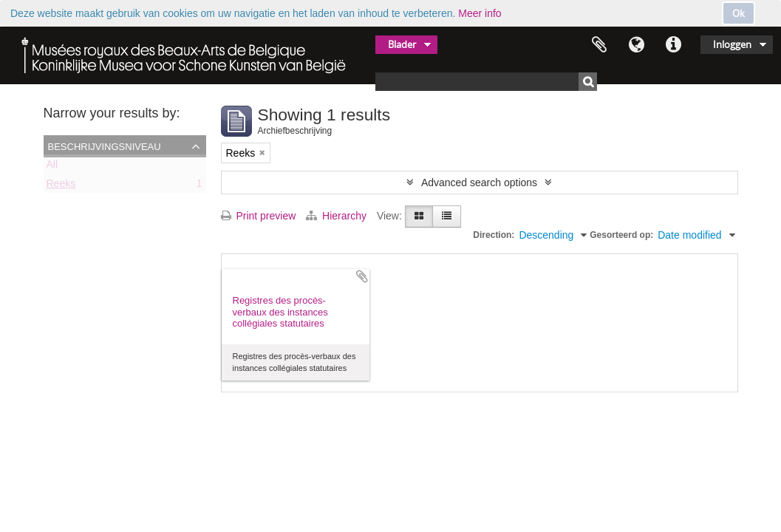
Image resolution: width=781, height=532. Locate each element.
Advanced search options (479, 183)
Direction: (494, 235)
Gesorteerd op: (621, 235)
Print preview (259, 216)
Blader (402, 44)
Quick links (673, 45)
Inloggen (732, 44)
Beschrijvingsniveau (105, 146)
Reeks (61, 186)
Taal (636, 45)
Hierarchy (338, 216)
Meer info (480, 13)
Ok (739, 13)
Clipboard (599, 45)
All (52, 167)
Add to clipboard (362, 276)
